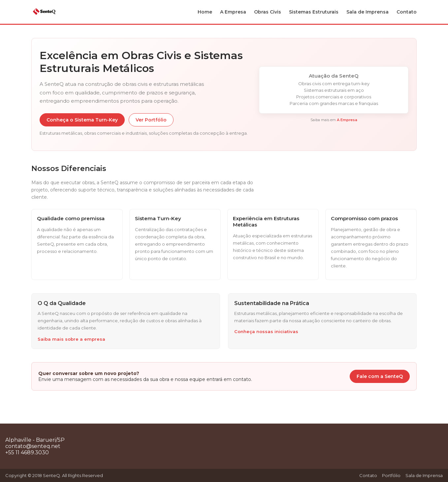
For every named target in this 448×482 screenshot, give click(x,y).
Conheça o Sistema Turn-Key (82, 120)
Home (205, 12)
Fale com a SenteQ (380, 376)
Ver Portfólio (151, 120)
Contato (407, 12)
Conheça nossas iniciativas (266, 331)
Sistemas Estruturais (314, 12)
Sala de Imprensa (368, 12)
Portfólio (391, 475)
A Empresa (233, 12)
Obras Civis (268, 12)
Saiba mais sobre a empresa (71, 339)
